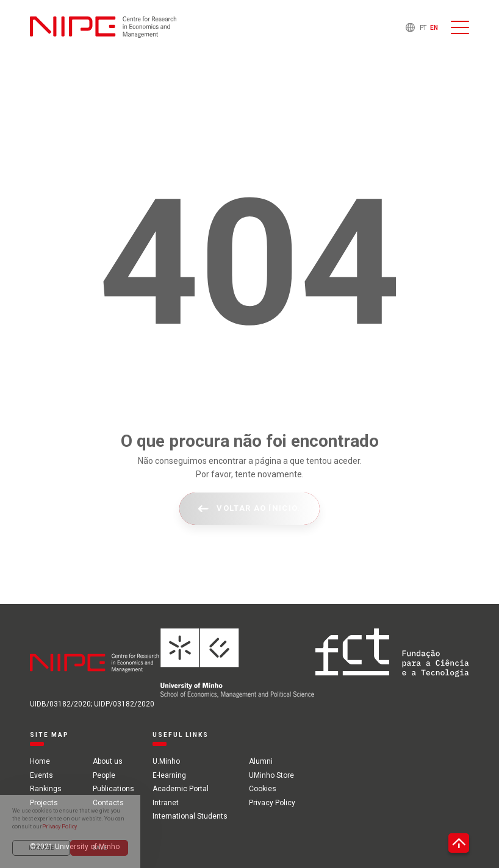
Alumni (261, 761)
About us (108, 761)
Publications (113, 789)
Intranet (166, 803)
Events (41, 775)
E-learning (169, 775)
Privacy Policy (272, 803)
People (104, 775)
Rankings (46, 789)
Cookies (263, 789)
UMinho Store (271, 775)
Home (40, 761)
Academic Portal (181, 789)
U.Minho (166, 761)
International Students (190, 816)
